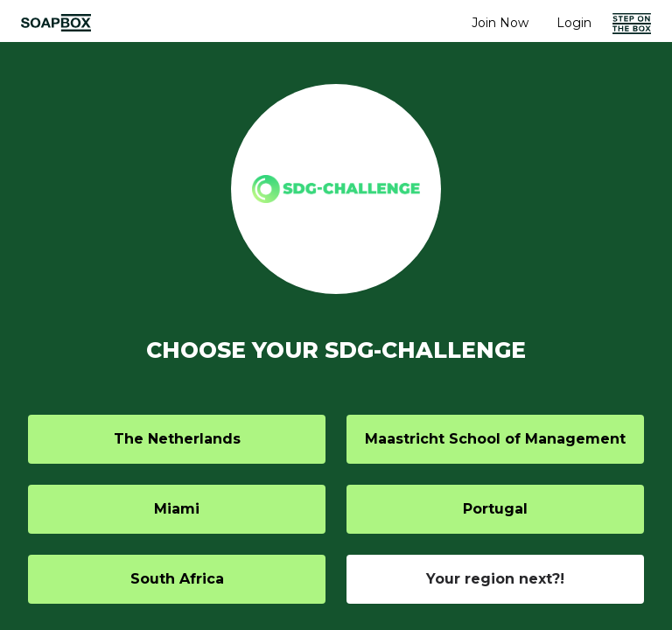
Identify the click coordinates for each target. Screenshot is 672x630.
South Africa (177, 579)
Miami (177, 509)
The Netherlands (177, 439)
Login (574, 23)
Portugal (495, 509)
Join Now (500, 23)
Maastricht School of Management (495, 439)
